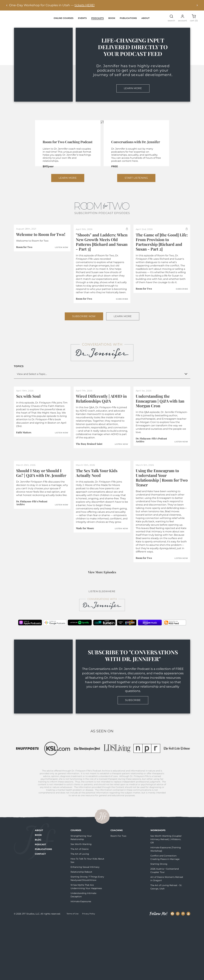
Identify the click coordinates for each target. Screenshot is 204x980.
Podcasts (98, 20)
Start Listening (136, 227)
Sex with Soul (28, 445)
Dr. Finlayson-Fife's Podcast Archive (151, 489)
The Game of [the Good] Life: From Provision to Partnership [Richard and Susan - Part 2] (162, 291)
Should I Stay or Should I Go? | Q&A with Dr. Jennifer (41, 522)
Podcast (40, 904)
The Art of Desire (80, 908)
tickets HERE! (85, 5)
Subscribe (122, 348)
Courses (76, 890)
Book (112, 20)
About (145, 20)
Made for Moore (85, 577)
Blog (38, 899)
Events (82, 20)
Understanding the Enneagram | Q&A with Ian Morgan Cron (160, 450)
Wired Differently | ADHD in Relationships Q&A (101, 447)
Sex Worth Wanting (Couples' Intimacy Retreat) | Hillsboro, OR (166, 899)
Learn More (133, 90)
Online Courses (64, 20)
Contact (40, 913)
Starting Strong (159, 923)
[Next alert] (197, 5)
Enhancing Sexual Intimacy (85, 926)
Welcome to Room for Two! (41, 283)
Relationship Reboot (81, 931)
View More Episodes (102, 621)
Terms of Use (73, 973)
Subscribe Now (84, 365)
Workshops (158, 890)
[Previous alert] (7, 5)
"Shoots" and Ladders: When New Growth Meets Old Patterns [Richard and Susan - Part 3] (102, 291)
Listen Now (62, 296)
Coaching (117, 890)
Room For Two (118, 895)
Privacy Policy (89, 973)
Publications (128, 20)
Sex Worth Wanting (81, 904)
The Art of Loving (80, 913)
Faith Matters (24, 481)
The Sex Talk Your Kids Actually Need (97, 522)
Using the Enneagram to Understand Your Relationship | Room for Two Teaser (162, 527)
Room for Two (24, 296)
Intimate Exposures (81, 961)
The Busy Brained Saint (89, 493)
